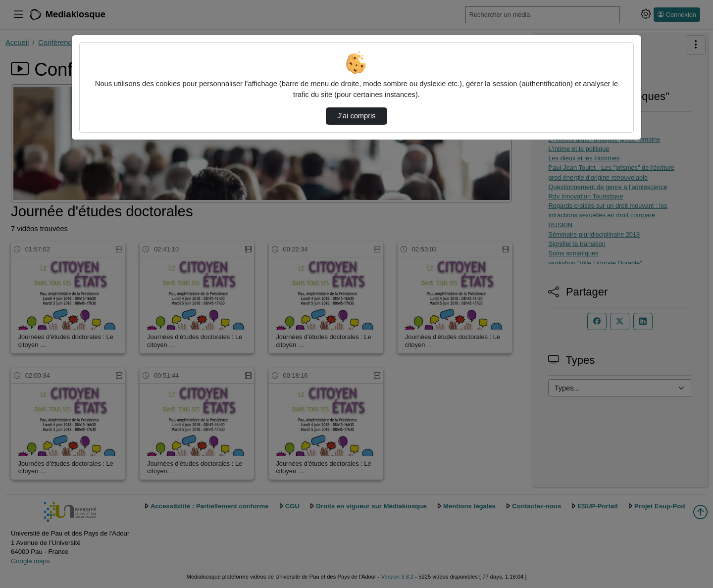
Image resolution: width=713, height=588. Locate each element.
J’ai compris (356, 116)
